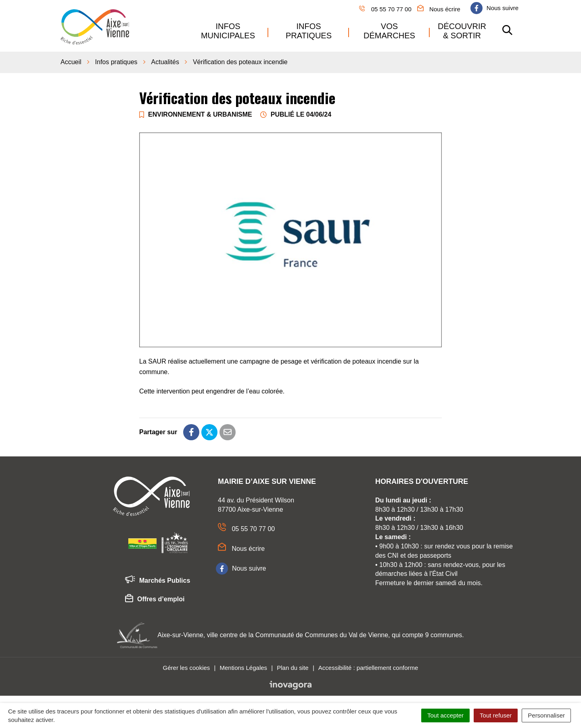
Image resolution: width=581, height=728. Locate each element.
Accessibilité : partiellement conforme (368, 666)
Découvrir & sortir (462, 30)
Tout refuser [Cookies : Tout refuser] (496, 715)
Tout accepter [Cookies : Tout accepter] (445, 715)
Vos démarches (389, 30)
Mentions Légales (243, 666)
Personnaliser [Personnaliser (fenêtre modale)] (546, 715)
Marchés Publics (158, 580)
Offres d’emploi (155, 599)
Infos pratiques (309, 30)
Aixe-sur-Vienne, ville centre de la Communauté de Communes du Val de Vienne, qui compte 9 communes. (311, 634)
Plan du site (293, 666)
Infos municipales (228, 30)
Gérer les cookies (187, 666)
